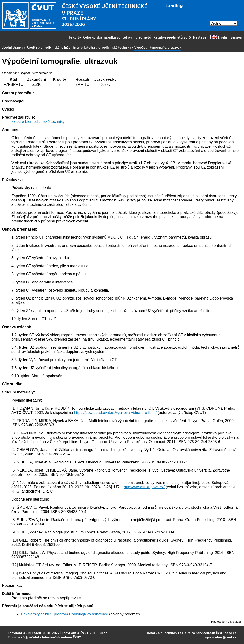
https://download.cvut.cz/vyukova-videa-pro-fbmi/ (115, 413)
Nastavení (201, 37)
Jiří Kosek (34, 633)
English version (227, 37)
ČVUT (84, 633)
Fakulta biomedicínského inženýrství (53, 47)
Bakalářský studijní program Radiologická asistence (65, 614)
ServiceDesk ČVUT (210, 633)
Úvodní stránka (12, 47)
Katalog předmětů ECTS (172, 37)
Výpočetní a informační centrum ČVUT (52, 637)
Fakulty (75, 37)
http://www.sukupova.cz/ (144, 487)
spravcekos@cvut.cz (221, 637)
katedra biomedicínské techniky (107, 47)
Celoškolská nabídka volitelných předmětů (117, 37)
